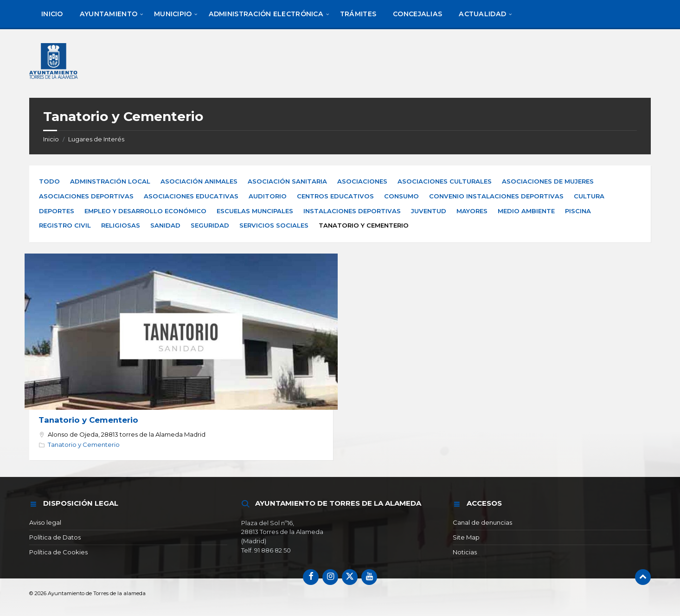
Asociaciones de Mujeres (548, 181)
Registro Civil (65, 225)
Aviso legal (45, 522)
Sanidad (165, 225)
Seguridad (210, 225)
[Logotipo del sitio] (54, 80)
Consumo (401, 196)
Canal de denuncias (482, 522)
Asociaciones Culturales (445, 181)
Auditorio (268, 196)
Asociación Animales (199, 181)
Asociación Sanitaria (287, 181)
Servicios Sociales (274, 225)
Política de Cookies (58, 552)
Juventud (429, 211)
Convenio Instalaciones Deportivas (496, 196)
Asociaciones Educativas (191, 196)
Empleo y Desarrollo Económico (145, 211)
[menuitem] (52, 14)
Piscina (578, 211)
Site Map (466, 537)
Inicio (51, 139)
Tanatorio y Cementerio (88, 420)
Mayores (472, 211)
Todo (49, 181)
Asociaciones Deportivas (86, 196)
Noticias (465, 552)
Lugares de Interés (96, 139)
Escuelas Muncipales (255, 211)
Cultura (589, 196)
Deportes (57, 211)
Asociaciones (362, 181)
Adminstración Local (110, 181)
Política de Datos (55, 537)
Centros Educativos (335, 196)
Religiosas (121, 225)
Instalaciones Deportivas (352, 211)
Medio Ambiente (526, 211)
